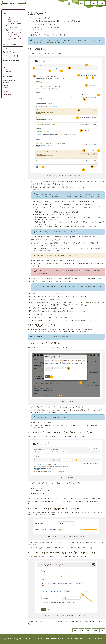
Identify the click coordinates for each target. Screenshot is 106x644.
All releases (7, 72)
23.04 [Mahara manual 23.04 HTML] (5, 67)
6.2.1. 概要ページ (9, 20)
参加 (101, 3)
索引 (94, 3)
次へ (88, 3)
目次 (5, 13)
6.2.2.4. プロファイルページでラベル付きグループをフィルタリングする (14, 38)
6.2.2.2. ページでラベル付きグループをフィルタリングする (14, 29)
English (6, 88)
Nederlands (7, 94)
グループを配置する (11, 56)
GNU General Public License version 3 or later (70, 638)
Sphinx (14, 640)
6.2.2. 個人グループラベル (11, 22)
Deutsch (6, 85)
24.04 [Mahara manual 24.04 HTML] (5, 65)
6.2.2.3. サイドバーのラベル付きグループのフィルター (14, 34)
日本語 (6, 92)
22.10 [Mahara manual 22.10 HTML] (5, 69)
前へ (81, 3)
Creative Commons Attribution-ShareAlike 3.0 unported (41, 638)
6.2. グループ (7, 18)
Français (6, 90)
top (102, 630)
